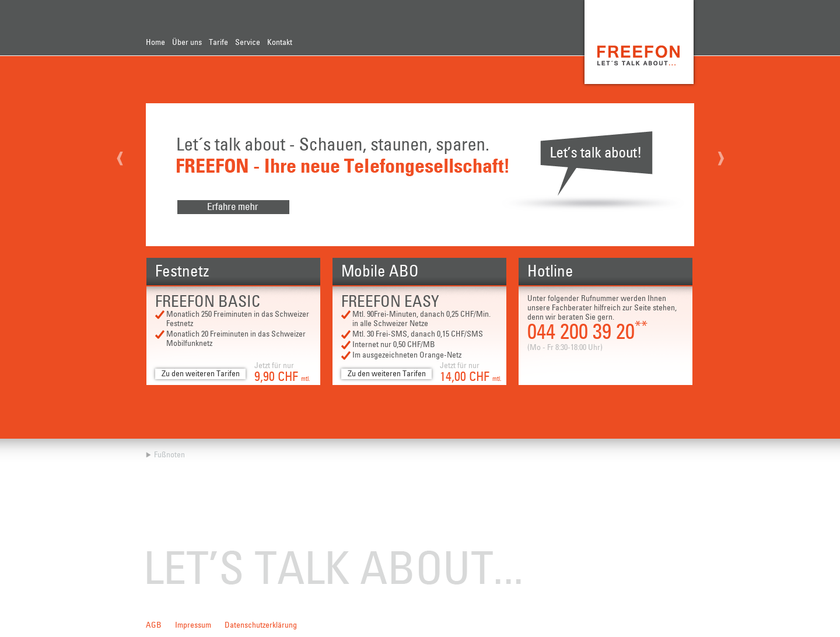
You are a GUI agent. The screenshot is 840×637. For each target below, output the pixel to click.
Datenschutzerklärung (261, 625)
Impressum (193, 625)
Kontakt (280, 43)
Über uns (187, 43)
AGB (154, 625)
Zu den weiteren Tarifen (201, 374)
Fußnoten (169, 455)
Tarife (218, 43)
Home (155, 43)
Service (248, 43)
